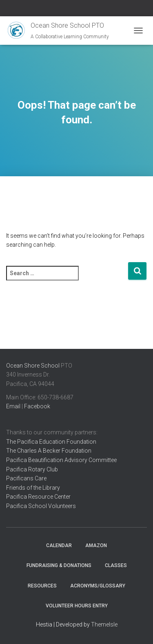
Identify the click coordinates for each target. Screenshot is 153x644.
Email (13, 406)
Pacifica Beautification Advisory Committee (61, 460)
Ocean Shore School (33, 366)
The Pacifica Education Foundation (51, 442)
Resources (42, 586)
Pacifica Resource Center (38, 497)
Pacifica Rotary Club (32, 469)
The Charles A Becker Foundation (49, 451)
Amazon (96, 545)
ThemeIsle (104, 624)
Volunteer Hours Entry (77, 606)
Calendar (59, 545)
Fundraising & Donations (59, 565)
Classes (116, 565)
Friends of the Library (33, 488)
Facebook (37, 406)
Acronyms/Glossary (98, 586)
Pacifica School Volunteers (41, 506)
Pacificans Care (26, 478)
